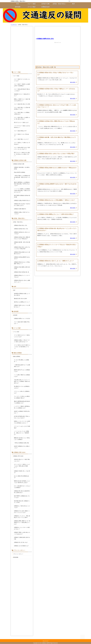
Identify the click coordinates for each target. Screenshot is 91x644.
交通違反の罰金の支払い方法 (20, 225)
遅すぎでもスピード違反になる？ (21, 122)
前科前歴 (18, 7)
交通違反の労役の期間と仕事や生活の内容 (22, 268)
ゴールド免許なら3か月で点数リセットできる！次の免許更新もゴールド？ (22, 347)
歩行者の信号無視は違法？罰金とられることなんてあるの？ (22, 417)
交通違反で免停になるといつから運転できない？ (22, 306)
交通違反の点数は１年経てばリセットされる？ (22, 213)
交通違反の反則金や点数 (19, 164)
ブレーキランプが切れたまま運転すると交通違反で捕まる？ (22, 397)
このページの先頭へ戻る (78, 639)
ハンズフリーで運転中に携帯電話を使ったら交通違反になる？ (22, 407)
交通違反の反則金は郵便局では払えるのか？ (22, 258)
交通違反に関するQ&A (18, 456)
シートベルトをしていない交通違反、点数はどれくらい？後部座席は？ (21, 433)
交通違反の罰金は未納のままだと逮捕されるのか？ (22, 253)
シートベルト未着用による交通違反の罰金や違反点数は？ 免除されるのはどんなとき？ (22, 190)
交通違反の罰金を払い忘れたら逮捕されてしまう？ (22, 281)
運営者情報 (16, 557)
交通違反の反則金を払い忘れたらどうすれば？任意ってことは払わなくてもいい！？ (57, 106)
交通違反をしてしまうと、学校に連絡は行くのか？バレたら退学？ (22, 517)
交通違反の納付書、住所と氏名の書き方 (22, 243)
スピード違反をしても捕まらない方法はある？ (22, 143)
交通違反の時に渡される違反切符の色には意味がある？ (22, 492)
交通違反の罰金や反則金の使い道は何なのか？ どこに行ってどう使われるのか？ (57, 230)
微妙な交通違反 (17, 356)
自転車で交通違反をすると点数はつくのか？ (22, 447)
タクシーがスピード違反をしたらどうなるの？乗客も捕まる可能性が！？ (22, 466)
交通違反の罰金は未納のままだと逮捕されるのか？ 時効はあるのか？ (57, 169)
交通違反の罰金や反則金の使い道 (21, 272)
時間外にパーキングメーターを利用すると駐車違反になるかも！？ (22, 422)
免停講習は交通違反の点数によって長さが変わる (22, 294)
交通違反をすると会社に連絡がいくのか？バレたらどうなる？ (22, 512)
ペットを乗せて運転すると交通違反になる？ (22, 376)
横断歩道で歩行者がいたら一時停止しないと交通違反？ (22, 439)
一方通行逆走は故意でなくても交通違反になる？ (22, 366)
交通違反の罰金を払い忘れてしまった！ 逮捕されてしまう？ (56, 261)
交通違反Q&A (45, 7)
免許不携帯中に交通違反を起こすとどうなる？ (22, 497)
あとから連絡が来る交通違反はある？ (21, 477)
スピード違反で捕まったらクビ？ (21, 139)
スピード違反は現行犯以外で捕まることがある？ (22, 90)
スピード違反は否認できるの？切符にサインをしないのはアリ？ (22, 148)
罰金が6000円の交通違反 (20, 172)
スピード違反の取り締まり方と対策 (22, 104)
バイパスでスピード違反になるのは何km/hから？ (22, 127)
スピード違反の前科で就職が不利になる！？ (22, 323)
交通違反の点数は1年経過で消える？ (22, 200)
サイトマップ (45, 641)
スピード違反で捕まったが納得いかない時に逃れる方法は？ (22, 118)
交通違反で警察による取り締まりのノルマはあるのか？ (22, 533)
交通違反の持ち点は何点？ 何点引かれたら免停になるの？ (22, 205)
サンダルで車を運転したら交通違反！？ (21, 361)
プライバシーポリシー (18, 554)
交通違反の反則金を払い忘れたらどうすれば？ (22, 233)
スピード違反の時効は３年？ (20, 131)
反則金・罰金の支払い (59, 4)
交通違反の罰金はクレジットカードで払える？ (22, 276)
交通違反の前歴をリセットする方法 (22, 318)
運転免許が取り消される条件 (20, 299)
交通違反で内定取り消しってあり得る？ (22, 472)
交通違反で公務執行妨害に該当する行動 (22, 538)
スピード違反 (32, 4)
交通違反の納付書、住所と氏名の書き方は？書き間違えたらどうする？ (57, 138)
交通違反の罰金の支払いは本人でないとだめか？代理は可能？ (57, 154)
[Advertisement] (58, 32)
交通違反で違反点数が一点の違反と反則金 (22, 168)
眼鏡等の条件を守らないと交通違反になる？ (22, 371)
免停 (73, 4)
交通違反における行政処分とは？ (21, 546)
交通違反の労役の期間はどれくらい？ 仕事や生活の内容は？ (56, 214)
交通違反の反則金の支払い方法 (21, 229)
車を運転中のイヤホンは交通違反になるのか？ (22, 387)
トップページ (14, 25)
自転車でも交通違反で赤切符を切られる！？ (22, 412)
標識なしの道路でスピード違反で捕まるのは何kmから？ (22, 100)
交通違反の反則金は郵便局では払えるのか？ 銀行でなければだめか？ (57, 185)
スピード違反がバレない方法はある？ (21, 135)
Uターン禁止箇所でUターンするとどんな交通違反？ (22, 487)
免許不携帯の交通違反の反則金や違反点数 (22, 196)
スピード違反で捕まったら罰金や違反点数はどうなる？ (22, 108)
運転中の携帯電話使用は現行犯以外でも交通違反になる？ (22, 402)
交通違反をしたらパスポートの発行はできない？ (22, 528)
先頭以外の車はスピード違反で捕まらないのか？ (22, 460)
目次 (18, 4)
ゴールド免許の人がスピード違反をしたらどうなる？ (22, 336)
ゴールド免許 (32, 7)
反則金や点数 (45, 4)
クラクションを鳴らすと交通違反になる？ (22, 392)
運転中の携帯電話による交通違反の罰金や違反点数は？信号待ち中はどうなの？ (22, 184)
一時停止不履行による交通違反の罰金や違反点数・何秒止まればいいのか (22, 177)
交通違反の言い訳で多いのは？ (21, 542)
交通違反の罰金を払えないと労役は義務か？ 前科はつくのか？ (57, 200)
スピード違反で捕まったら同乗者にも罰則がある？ (22, 113)
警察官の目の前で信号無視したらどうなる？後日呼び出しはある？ (22, 482)
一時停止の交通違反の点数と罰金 (21, 443)
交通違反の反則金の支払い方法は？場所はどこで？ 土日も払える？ (56, 90)
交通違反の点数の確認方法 (20, 209)
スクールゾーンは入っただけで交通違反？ (22, 427)
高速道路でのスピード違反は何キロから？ (22, 95)
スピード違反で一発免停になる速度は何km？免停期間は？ (22, 85)
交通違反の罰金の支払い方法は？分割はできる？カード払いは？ (55, 74)
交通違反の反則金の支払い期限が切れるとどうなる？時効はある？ (56, 122)
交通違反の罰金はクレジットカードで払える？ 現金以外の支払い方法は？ (57, 246)
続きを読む (73, 82)
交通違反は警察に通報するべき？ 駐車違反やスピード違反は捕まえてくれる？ (22, 522)
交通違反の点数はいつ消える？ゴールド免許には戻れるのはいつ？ (22, 341)
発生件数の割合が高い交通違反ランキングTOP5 (22, 502)
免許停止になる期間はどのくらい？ (22, 302)
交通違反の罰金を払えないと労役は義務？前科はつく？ (22, 263)
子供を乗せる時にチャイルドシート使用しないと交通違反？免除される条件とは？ (22, 381)
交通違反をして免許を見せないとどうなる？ (22, 507)
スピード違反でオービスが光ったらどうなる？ (22, 80)
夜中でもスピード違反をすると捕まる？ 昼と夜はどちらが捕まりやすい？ (22, 154)
